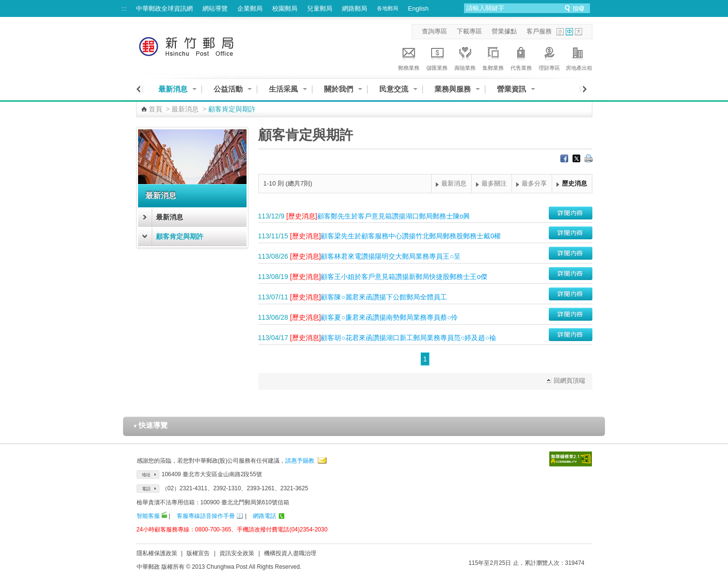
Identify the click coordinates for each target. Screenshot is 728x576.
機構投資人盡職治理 (290, 553)
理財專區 (549, 57)
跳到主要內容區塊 (5, 5)
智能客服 (148, 516)
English (418, 8)
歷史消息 (574, 183)
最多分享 (534, 183)
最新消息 (173, 89)
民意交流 (394, 89)
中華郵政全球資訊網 (164, 8)
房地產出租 (579, 57)
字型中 (569, 32)
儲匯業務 (437, 57)
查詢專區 (434, 31)
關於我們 (339, 89)
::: (124, 8)
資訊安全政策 (237, 553)
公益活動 (228, 89)
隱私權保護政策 (157, 553)
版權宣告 (198, 553)
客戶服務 (539, 31)
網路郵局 (355, 8)
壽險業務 (465, 57)
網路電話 (264, 516)
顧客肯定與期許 (180, 236)
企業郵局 (250, 8)
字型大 (579, 32)
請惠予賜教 (300, 461)
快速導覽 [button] (150, 425)
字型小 (560, 32)
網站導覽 (215, 8)
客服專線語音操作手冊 (206, 516)
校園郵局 (285, 8)
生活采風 (283, 89)
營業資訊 (511, 89)
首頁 (155, 109)
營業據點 (504, 31)
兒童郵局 (320, 8)
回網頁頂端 (569, 381)
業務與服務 (453, 89)
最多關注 (494, 183)
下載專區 (469, 31)
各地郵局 (387, 8)
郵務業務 (409, 57)
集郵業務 (493, 57)
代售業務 (521, 57)
